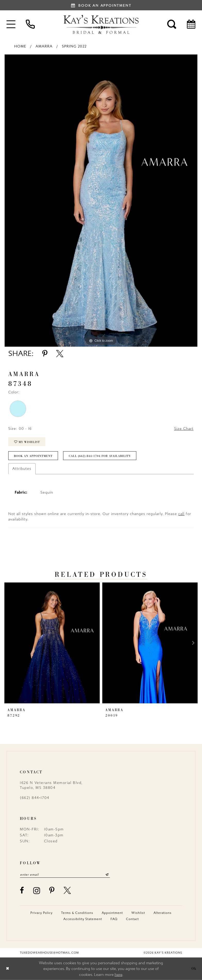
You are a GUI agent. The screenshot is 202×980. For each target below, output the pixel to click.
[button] (11, 24)
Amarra (44, 46)
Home (20, 46)
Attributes (22, 469)
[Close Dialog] (8, 969)
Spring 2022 (74, 46)
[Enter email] (65, 875)
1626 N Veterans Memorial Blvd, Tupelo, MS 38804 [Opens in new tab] (51, 785)
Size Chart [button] (184, 429)
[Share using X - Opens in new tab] (60, 354)
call (181, 514)
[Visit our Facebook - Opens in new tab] (22, 890)
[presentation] (52, 643)
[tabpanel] (101, 201)
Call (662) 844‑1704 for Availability (100, 456)
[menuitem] (11, 24)
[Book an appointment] (101, 5)
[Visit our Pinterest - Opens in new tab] (52, 890)
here (119, 975)
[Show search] (172, 24)
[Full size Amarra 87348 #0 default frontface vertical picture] (101, 201)
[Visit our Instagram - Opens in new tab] (37, 890)
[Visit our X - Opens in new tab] (68, 890)
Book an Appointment (33, 456)
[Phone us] (30, 24)
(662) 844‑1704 (35, 798)
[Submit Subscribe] (107, 875)
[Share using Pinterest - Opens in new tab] (45, 354)
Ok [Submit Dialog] (194, 969)
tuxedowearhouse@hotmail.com (49, 953)
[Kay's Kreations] (101, 24)
